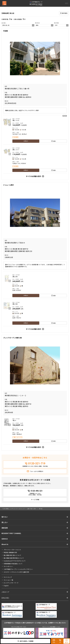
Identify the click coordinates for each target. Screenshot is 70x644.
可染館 (5, 31)
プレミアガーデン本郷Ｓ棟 (12, 338)
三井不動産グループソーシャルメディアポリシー (18, 569)
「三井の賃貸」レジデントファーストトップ (13, 509)
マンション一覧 (8, 580)
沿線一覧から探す (32, 509)
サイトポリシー (8, 566)
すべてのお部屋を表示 (34, 176)
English (6, 586)
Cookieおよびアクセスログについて (15, 561)
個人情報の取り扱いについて (12, 555)
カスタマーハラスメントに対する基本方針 (16, 572)
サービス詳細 (35, 500)
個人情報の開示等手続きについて (14, 558)
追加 (54, 141)
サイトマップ (8, 577)
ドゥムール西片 (9, 185)
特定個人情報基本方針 (10, 552)
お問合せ (26, 141)
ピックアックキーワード (11, 583)
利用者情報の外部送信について (13, 564)
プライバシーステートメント (12, 550)
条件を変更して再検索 (27, 641)
